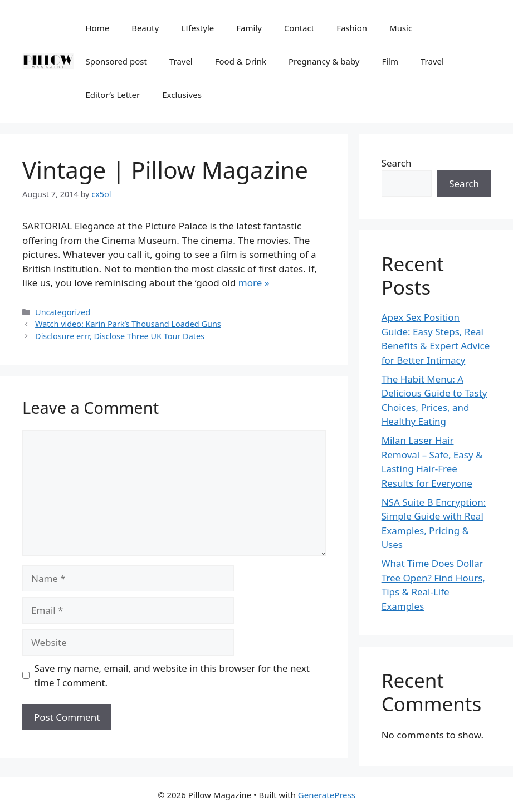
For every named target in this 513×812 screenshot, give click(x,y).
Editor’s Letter (113, 95)
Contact (299, 28)
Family (249, 28)
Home (97, 28)
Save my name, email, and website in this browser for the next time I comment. (172, 675)
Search (397, 163)
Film (390, 61)
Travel (181, 61)
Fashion (352, 28)
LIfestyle (197, 28)
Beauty (145, 28)
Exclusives (182, 95)
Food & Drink (241, 61)
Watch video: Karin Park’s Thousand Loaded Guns (128, 324)
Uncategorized (63, 312)
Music (401, 28)
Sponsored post (116, 61)
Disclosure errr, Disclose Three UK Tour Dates (120, 336)
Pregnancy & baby (324, 61)
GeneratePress (327, 795)
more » (254, 283)
